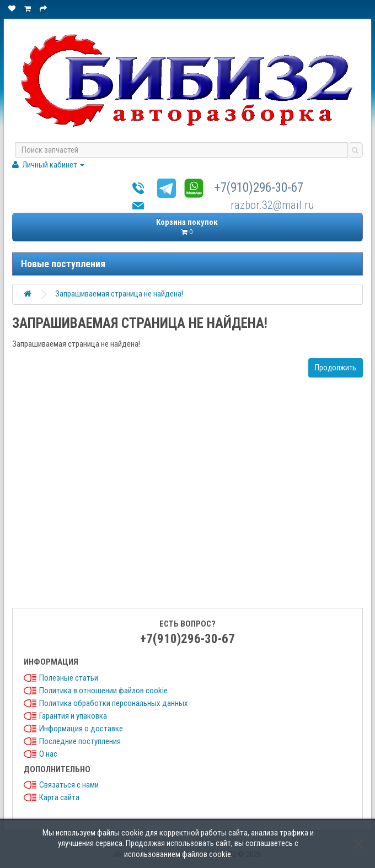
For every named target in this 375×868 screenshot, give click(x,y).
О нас (48, 754)
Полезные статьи (69, 678)
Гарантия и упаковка (73, 716)
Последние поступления (80, 741)
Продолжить (336, 368)
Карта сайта (59, 797)
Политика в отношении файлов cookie (103, 691)
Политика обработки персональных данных (114, 703)
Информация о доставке (81, 729)
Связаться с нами (69, 785)
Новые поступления (63, 264)
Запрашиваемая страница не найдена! (119, 294)
